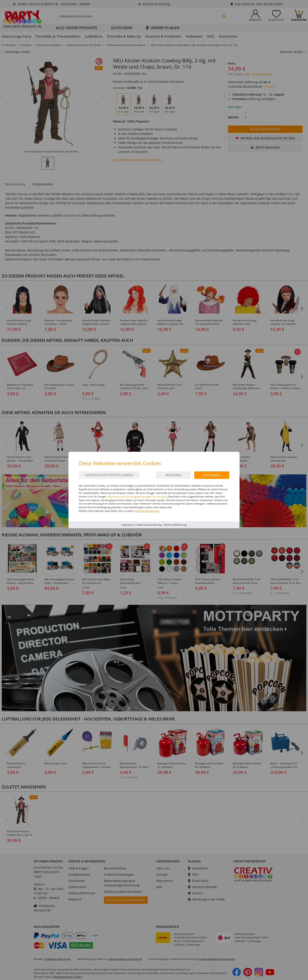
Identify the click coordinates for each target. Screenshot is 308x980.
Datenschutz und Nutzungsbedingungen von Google (136, 497)
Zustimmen (212, 475)
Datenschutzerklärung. (147, 511)
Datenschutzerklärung (149, 525)
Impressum (128, 525)
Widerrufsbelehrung (175, 525)
